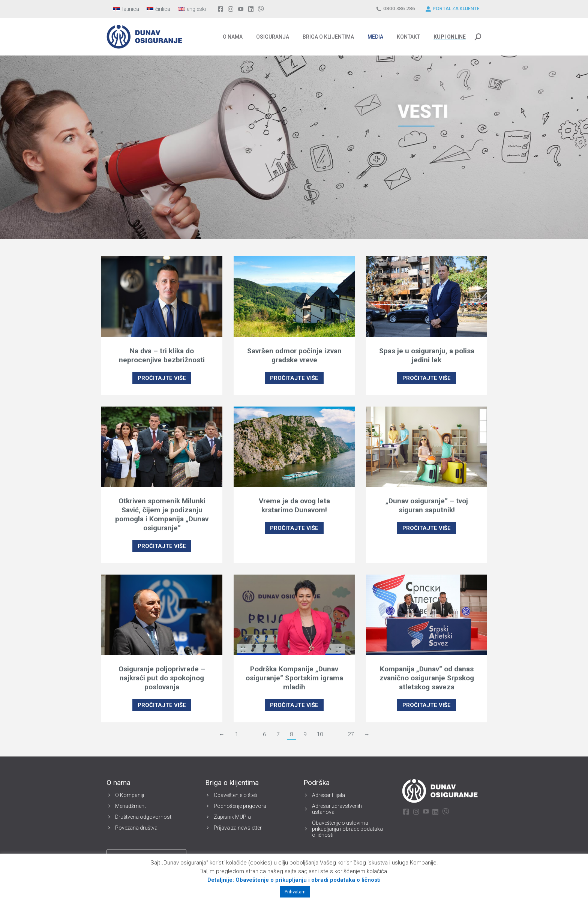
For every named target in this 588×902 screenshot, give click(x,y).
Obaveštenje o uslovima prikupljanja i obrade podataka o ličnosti (347, 829)
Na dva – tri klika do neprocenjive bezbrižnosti (162, 355)
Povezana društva (136, 828)
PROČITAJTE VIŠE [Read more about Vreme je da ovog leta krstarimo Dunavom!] (294, 528)
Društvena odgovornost (143, 817)
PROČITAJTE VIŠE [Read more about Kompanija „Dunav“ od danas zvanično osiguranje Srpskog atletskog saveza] (427, 705)
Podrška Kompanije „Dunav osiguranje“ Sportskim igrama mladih (294, 678)
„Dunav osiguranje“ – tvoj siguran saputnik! (427, 505)
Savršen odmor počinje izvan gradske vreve (294, 355)
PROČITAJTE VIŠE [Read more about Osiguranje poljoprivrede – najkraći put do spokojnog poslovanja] (162, 705)
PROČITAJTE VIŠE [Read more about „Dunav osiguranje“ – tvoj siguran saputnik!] (427, 528)
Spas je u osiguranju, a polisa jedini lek (427, 355)
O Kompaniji (130, 795)
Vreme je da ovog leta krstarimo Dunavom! (294, 505)
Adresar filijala (328, 795)
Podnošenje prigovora (240, 806)
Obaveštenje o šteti (235, 795)
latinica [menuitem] (131, 9)
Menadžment (130, 806)
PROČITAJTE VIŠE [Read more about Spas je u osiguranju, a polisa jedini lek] (427, 378)
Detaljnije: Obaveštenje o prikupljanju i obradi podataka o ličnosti (294, 880)
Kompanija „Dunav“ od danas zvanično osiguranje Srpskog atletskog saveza (427, 678)
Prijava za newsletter (238, 828)
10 (320, 734)
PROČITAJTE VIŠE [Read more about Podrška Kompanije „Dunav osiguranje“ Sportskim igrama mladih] (294, 705)
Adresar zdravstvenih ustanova (337, 809)
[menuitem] (126, 9)
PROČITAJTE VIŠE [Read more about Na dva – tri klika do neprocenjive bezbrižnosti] (162, 378)
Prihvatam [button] (295, 892)
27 (351, 734)
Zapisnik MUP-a (232, 817)
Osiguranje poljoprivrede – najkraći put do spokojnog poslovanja (162, 678)
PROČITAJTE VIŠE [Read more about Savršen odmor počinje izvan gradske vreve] (294, 378)
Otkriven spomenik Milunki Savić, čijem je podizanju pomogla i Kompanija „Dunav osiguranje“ (162, 514)
